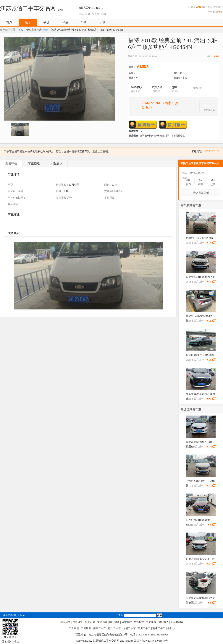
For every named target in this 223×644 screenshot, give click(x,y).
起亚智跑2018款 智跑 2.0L (201, 277)
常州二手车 (144, 628)
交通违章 (102, 622)
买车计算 (66, 622)
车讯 (102, 22)
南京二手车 (100, 628)
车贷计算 (90, 622)
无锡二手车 (129, 628)
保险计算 (78, 622)
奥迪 (103, 14)
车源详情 (11, 164)
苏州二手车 (114, 628)
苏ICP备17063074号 (156, 641)
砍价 (46, 22)
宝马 (81, 14)
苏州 (60, 10)
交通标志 (139, 622)
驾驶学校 (127, 622)
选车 (28, 22)
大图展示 (56, 163)
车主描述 (34, 163)
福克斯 (96, 14)
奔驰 (88, 14)
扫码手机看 (209, 110)
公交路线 (151, 622)
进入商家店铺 (201, 193)
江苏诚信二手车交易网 (28, 8)
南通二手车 (159, 628)
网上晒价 (114, 622)
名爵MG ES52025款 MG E (201, 238)
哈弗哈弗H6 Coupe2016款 (200, 559)
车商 (84, 22)
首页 (9, 22)
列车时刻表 (177, 622)
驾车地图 (163, 622)
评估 (65, 22)
